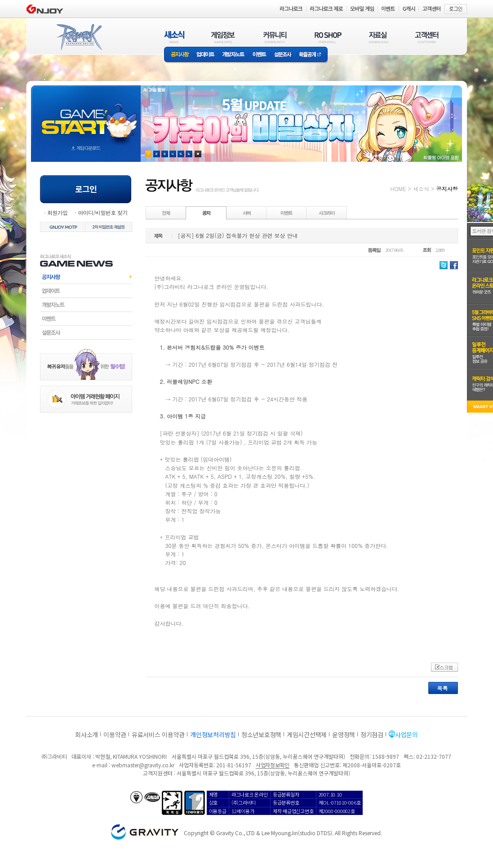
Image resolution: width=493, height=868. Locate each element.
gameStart (86, 115)
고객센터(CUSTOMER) (427, 37)
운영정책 (344, 734)
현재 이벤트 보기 (198, 154)
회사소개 (87, 734)
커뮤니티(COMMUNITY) (275, 37)
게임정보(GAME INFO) (223, 37)
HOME (398, 189)
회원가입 (58, 212)
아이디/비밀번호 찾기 (102, 212)
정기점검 (372, 734)
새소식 (421, 189)
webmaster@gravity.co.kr (143, 765)
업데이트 (206, 55)
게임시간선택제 (307, 734)
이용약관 (115, 734)
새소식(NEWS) (174, 37)
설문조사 (283, 55)
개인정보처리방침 (213, 734)
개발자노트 (233, 55)
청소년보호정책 (261, 734)
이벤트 (259, 55)
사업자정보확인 (273, 765)
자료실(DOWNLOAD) (378, 37)
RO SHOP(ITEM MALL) (328, 37)
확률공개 (312, 55)
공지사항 (178, 55)
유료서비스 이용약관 (158, 734)
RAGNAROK (79, 37)
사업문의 (406, 734)
